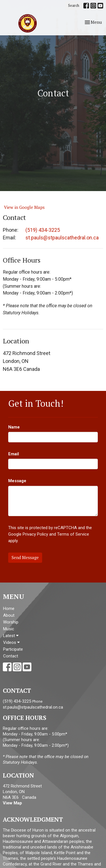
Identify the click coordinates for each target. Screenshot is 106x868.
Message (17, 481)
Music (9, 629)
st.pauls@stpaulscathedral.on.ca (62, 238)
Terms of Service (73, 534)
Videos (11, 642)
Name (14, 427)
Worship (11, 622)
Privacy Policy (35, 534)
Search (74, 5)
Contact (11, 656)
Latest (11, 636)
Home (9, 609)
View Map (12, 803)
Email (14, 454)
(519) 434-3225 (43, 230)
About (9, 615)
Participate (13, 649)
